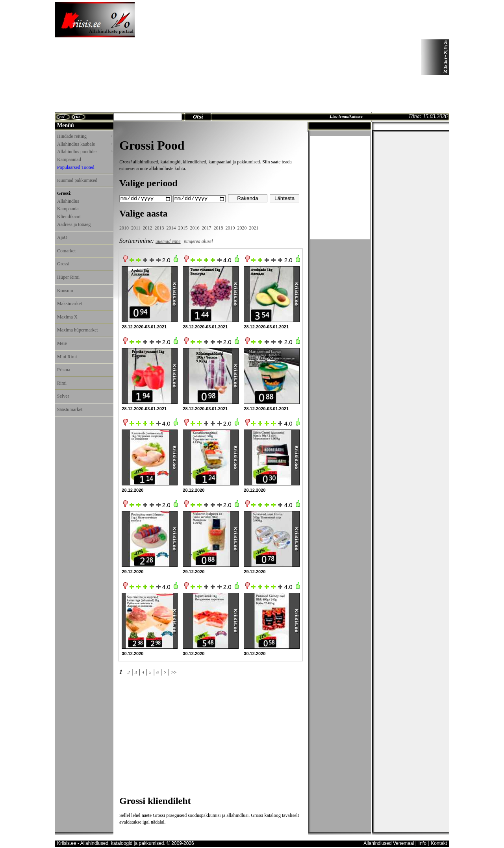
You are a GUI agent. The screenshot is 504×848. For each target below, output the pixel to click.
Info (422, 843)
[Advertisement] (260, 57)
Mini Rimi (67, 357)
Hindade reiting (85, 136)
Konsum (65, 291)
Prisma (64, 370)
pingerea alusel (198, 241)
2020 (242, 228)
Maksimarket (69, 304)
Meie (62, 343)
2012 (148, 228)
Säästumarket (70, 409)
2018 (219, 228)
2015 (183, 228)
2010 (124, 228)
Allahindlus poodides (85, 152)
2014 (171, 228)
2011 (136, 228)
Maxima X (67, 317)
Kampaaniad (69, 159)
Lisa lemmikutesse (346, 116)
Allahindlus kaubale (85, 144)
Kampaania (68, 209)
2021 (254, 228)
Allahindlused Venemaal (389, 843)
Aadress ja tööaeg (74, 224)
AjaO (62, 237)
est (62, 117)
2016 (195, 228)
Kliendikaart (69, 217)
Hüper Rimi (68, 277)
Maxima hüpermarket (78, 330)
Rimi (62, 383)
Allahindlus (68, 201)
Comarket (66, 251)
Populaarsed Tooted (76, 167)
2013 (159, 228)
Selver (63, 396)
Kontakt (439, 843)
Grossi (63, 264)
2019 (230, 228)
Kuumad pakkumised (77, 180)
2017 (207, 228)
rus (77, 117)
